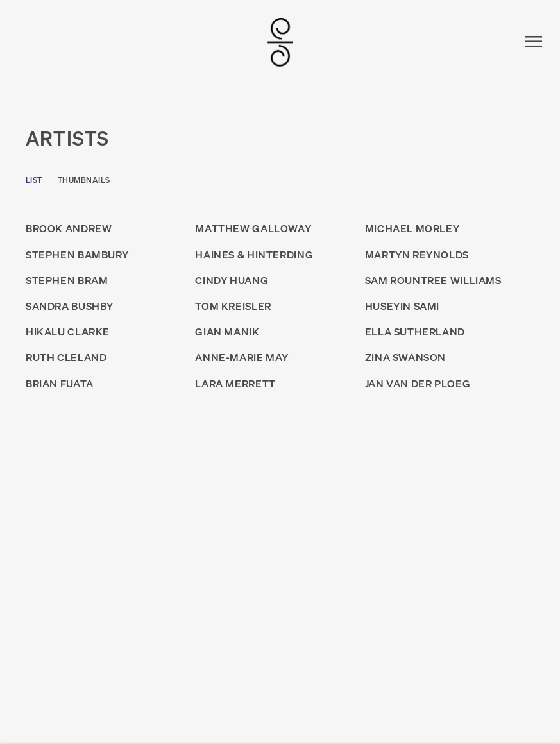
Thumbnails (84, 180)
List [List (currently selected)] (34, 180)
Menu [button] (531, 42)
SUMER (280, 42)
